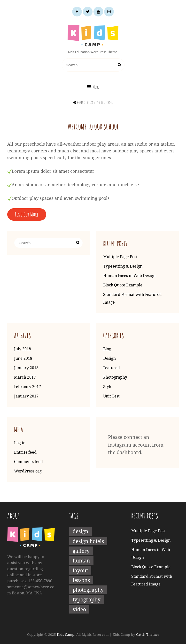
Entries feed (25, 452)
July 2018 (23, 349)
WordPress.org (28, 471)
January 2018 (26, 368)
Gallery (81, 551)
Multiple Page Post (120, 257)
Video (79, 609)
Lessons (81, 580)
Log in (20, 443)
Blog (107, 349)
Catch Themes (148, 634)
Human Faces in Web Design (129, 276)
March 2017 (25, 377)
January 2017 (26, 396)
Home (78, 102)
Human (81, 560)
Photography (115, 377)
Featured (112, 368)
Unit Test (111, 396)
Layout (80, 570)
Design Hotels (88, 541)
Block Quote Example (123, 285)
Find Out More (27, 214)
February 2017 (27, 387)
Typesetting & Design (123, 266)
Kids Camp (66, 634)
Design (109, 358)
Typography (87, 599)
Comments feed (28, 462)
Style (108, 387)
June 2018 (23, 358)
